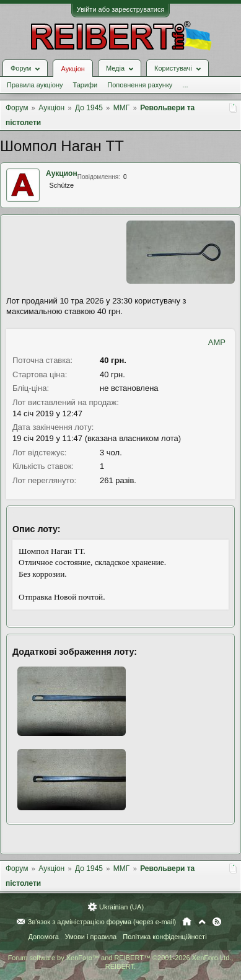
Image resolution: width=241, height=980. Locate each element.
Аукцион (62, 173)
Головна (187, 922)
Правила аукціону (35, 85)
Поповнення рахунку (140, 85)
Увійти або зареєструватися (121, 9)
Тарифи (85, 85)
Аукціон (72, 69)
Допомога (43, 937)
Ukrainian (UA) (121, 907)
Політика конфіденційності (164, 937)
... (185, 85)
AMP (217, 342)
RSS (217, 922)
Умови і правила (91, 937)
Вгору (202, 922)
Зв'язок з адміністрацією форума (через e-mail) (102, 922)
